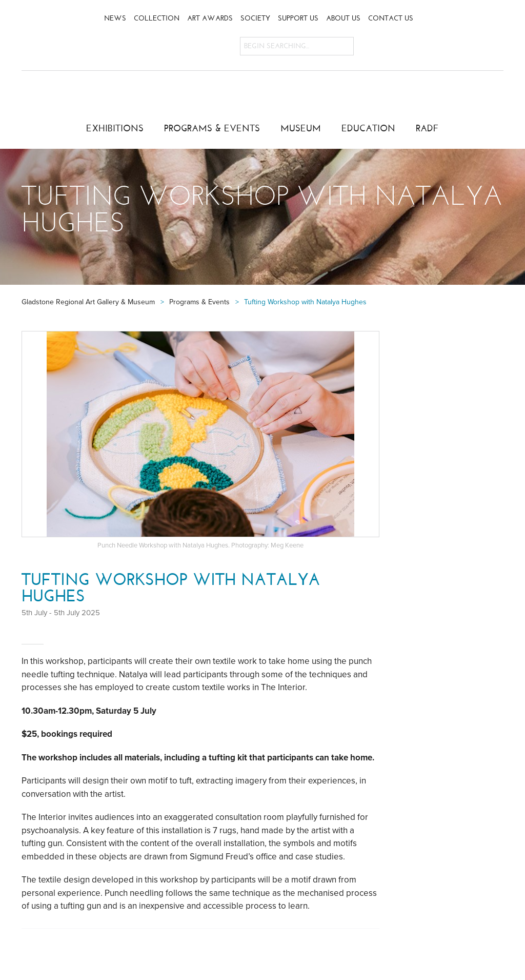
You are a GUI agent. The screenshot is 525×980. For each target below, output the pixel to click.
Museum (301, 128)
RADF (427, 128)
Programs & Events (212, 128)
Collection (157, 18)
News (115, 18)
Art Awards (210, 18)
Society (255, 18)
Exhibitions (115, 128)
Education (368, 128)
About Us (343, 18)
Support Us (298, 18)
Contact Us (391, 18)
